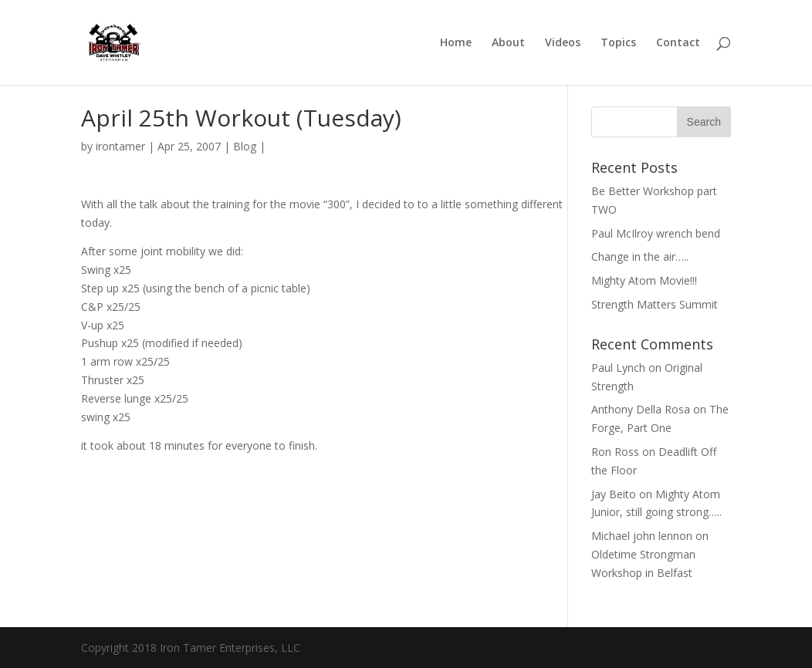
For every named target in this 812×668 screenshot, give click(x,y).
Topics (618, 43)
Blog (245, 146)
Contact (678, 43)
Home (456, 43)
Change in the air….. (640, 256)
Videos (563, 43)
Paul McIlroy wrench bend (656, 233)
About (508, 43)
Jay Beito (614, 494)
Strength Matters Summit (655, 304)
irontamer (120, 146)
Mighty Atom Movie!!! (644, 280)
